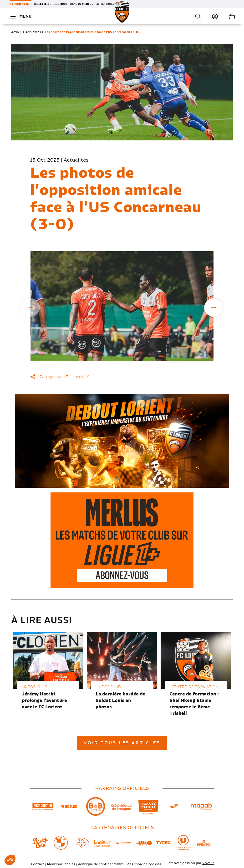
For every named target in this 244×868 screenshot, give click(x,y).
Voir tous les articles (122, 743)
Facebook (75, 377)
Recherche (198, 16)
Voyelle (208, 863)
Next (213, 308)
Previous (30, 308)
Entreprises (105, 4)
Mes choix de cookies (144, 864)
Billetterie (43, 4)
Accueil (16, 32)
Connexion (210, 16)
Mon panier (226, 16)
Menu (20, 16)
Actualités (33, 32)
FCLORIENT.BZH (21, 4)
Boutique (61, 4)
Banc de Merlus (81, 4)
